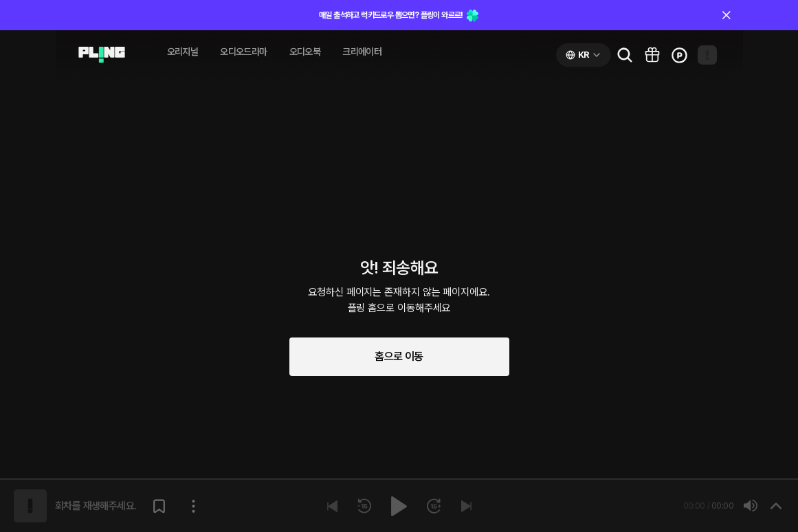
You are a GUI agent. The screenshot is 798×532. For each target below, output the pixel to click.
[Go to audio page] (102, 55)
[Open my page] (707, 55)
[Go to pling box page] (652, 55)
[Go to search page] (625, 55)
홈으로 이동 (399, 356)
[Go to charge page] (680, 55)
